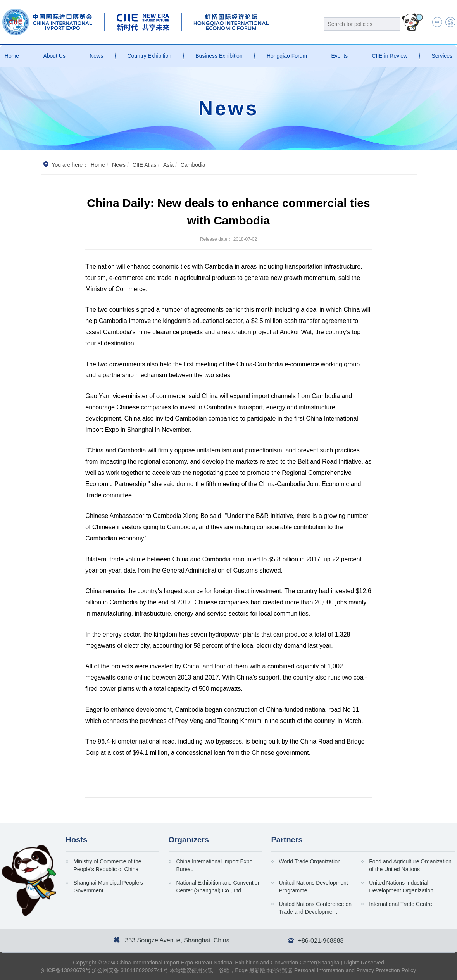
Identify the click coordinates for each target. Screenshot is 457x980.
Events (339, 56)
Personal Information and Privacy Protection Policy (355, 970)
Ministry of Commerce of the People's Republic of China (108, 865)
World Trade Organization (310, 861)
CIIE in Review (390, 56)
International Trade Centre (401, 904)
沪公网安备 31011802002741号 (130, 970)
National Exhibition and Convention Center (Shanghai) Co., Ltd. (219, 887)
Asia (168, 165)
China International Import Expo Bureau (215, 865)
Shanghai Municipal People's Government (108, 887)
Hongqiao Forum (287, 56)
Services (442, 56)
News (96, 56)
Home (12, 56)
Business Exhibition (219, 56)
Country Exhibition (149, 56)
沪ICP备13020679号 (66, 970)
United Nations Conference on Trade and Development (316, 908)
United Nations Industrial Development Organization (401, 887)
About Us (54, 56)
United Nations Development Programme (314, 887)
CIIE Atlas (144, 165)
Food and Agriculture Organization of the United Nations (410, 865)
